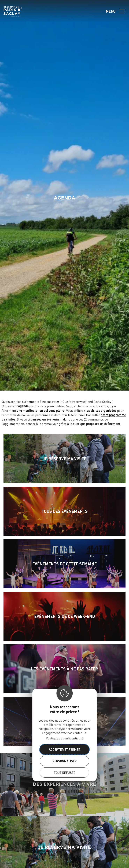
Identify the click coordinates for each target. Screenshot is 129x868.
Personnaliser (65, 761)
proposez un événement (103, 424)
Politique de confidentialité (64, 738)
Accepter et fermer (64, 750)
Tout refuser (65, 773)
